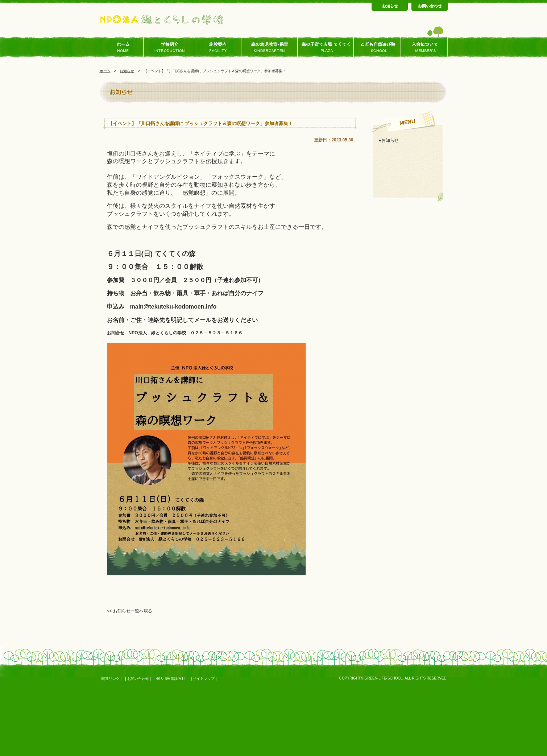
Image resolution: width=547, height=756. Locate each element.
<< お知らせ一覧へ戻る (130, 611)
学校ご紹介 (171, 47)
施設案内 (218, 47)
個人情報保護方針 (171, 679)
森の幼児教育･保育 (270, 47)
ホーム (123, 47)
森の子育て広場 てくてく (326, 47)
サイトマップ (204, 679)
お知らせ (127, 71)
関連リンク (111, 679)
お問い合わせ (138, 679)
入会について (424, 47)
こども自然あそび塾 (377, 47)
